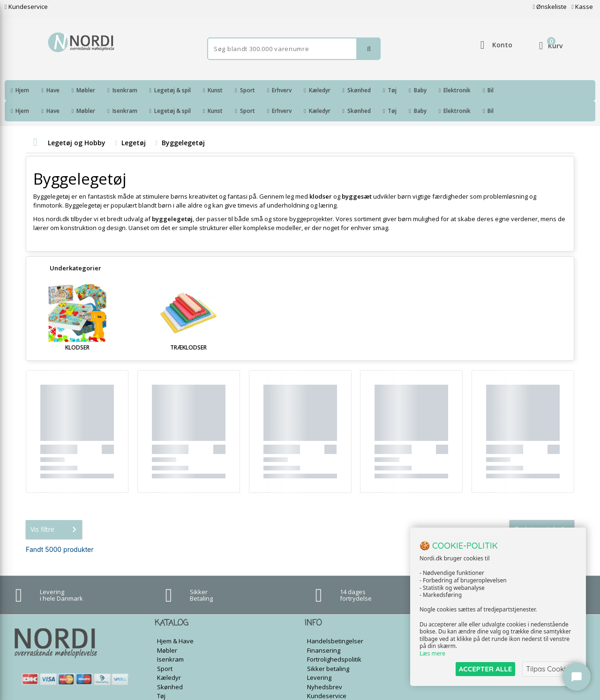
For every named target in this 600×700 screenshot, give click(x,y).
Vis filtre (55, 509)
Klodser (77, 327)
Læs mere (432, 654)
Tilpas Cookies (549, 669)
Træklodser (188, 327)
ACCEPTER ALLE (485, 669)
